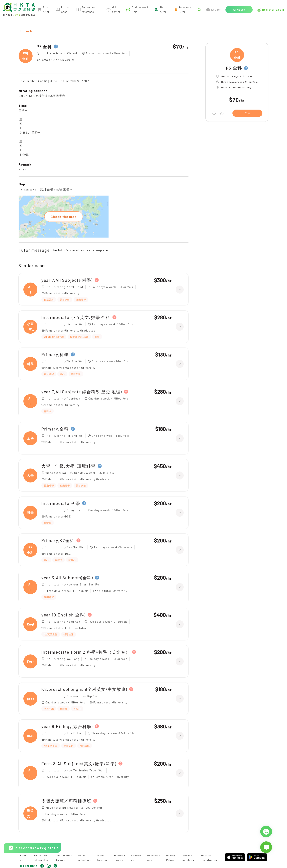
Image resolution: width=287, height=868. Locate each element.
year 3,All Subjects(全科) (67, 578)
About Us (24, 858)
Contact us (136, 858)
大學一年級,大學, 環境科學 (68, 466)
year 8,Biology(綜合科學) (67, 726)
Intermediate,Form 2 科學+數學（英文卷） (86, 652)
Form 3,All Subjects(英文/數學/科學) (79, 764)
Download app (154, 858)
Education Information (42, 858)
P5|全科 (44, 46)
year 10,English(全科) (63, 615)
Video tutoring (103, 858)
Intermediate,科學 (61, 503)
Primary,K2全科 (58, 540)
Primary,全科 (55, 429)
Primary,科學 (55, 354)
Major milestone (85, 858)
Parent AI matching (188, 858)
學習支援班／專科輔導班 (66, 801)
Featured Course (119, 858)
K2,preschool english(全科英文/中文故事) (84, 689)
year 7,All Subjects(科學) (67, 280)
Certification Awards (64, 858)
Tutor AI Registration (209, 858)
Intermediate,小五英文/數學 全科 (76, 317)
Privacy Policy (171, 858)
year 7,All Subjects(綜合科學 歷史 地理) (82, 392)
